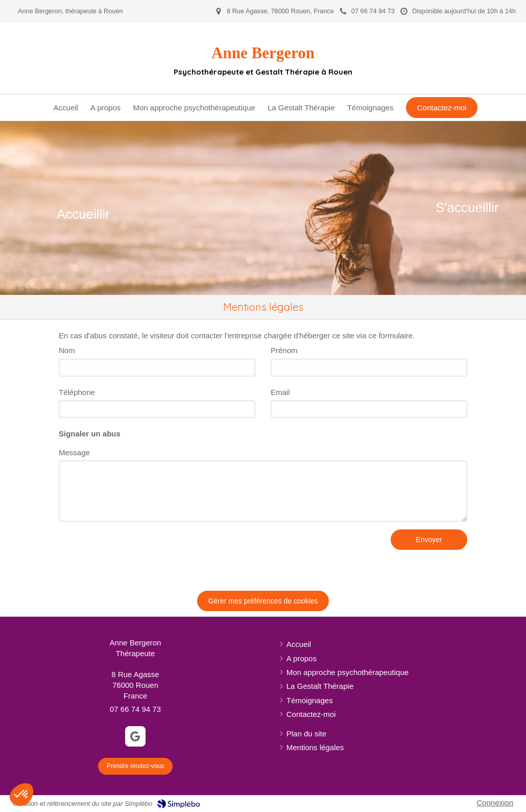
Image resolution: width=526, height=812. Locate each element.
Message (74, 453)
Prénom (284, 350)
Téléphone (77, 392)
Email (280, 392)
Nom (67, 350)
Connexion (495, 803)
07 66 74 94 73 (135, 709)
